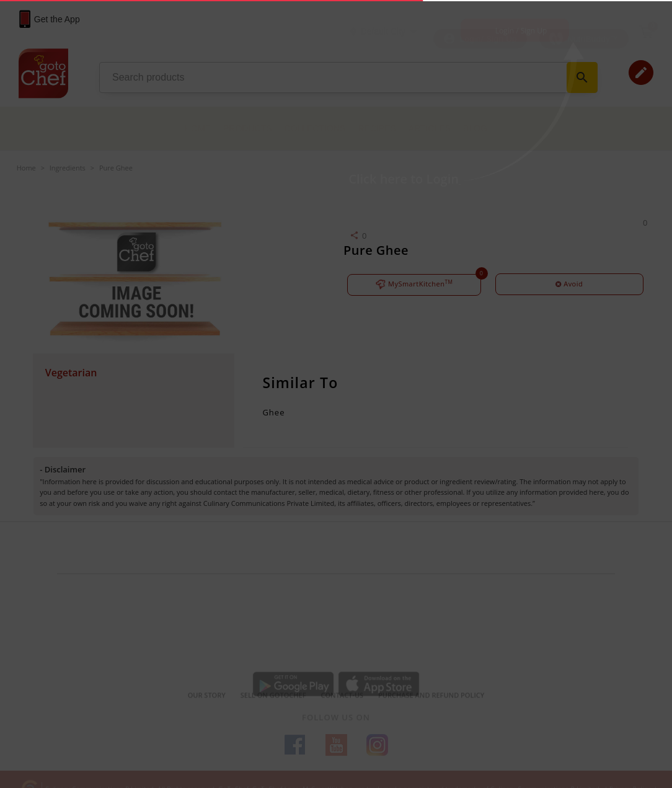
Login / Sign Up (521, 31)
